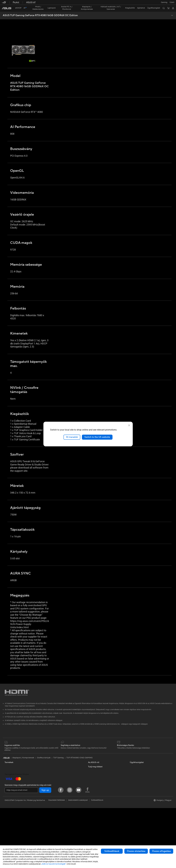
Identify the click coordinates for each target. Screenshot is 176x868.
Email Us (92, 810)
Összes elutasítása (136, 851)
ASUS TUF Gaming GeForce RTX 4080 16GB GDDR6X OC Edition (40, 11)
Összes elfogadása (161, 851)
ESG (132, 755)
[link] (88, 3)
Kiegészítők (9, 764)
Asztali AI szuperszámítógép (57, 793)
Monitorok (9, 797)
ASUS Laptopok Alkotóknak (16, 785)
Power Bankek (52, 827)
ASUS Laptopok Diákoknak (16, 781)
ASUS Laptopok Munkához (16, 776)
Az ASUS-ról (93, 755)
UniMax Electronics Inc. (98, 776)
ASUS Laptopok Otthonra (15, 772)
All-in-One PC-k (11, 802)
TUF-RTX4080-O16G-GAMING (79, 746)
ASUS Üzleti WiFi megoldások (58, 789)
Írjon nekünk (93, 793)
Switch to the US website (97, 437)
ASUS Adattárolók (53, 764)
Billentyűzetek (52, 802)
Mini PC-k (9, 810)
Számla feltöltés (95, 797)
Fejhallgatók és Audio (55, 810)
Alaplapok (9, 823)
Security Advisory (95, 814)
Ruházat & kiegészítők (55, 814)
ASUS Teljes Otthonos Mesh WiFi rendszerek (64, 781)
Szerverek (50, 785)
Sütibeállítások (112, 851)
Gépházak (9, 827)
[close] (129, 425)
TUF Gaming (58, 746)
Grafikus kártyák (53, 755)
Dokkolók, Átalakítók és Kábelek (59, 822)
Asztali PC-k (10, 806)
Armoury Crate (136, 789)
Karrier (91, 759)
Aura (132, 793)
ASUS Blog (134, 785)
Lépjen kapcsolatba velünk (99, 789)
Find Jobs (92, 780)
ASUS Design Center (138, 768)
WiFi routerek (51, 776)
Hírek (90, 764)
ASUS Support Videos (97, 806)
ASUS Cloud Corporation (99, 772)
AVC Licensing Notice (139, 781)
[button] (4, 3)
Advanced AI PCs (137, 776)
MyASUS (92, 818)
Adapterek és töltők (54, 818)
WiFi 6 (48, 772)
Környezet (134, 759)
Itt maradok (72, 437)
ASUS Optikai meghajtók (56, 759)
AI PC (132, 772)
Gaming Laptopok (12, 789)
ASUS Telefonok (11, 760)
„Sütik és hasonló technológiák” (54, 864)
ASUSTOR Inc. (94, 768)
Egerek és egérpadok (55, 806)
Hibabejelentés (94, 801)
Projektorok (10, 814)
